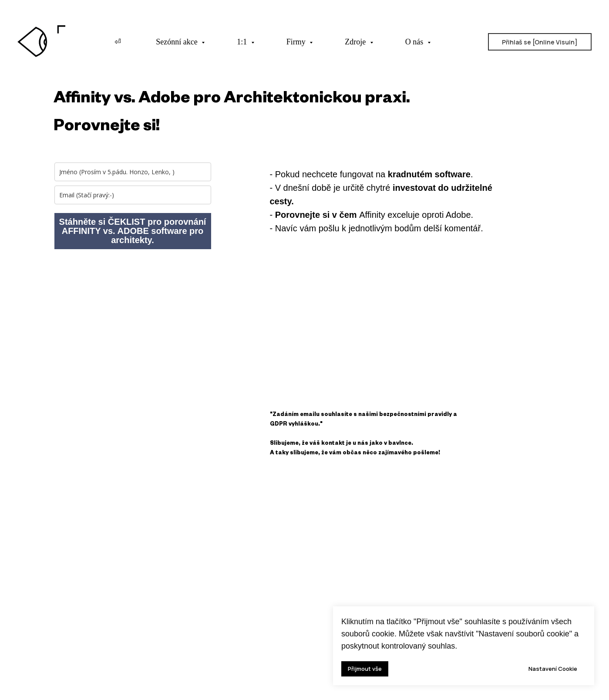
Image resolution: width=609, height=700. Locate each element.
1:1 (243, 42)
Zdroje (356, 42)
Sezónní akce (178, 42)
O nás (415, 42)
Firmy (297, 42)
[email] (133, 195)
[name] (133, 172)
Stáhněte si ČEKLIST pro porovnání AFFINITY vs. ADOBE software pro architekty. (133, 231)
